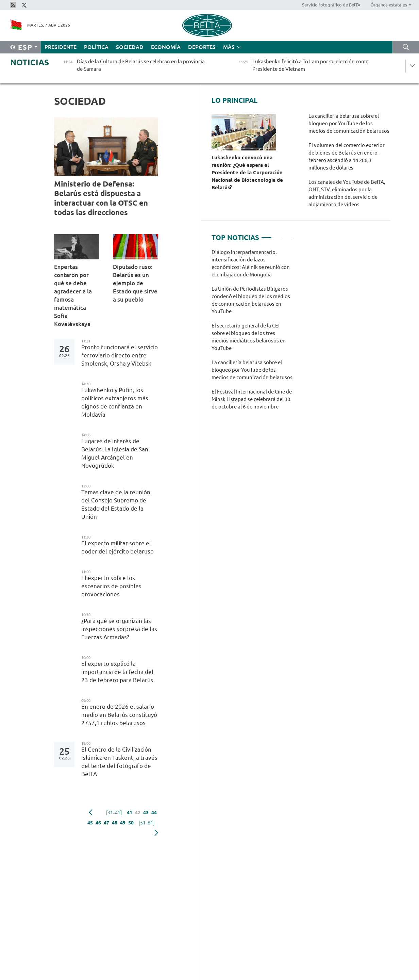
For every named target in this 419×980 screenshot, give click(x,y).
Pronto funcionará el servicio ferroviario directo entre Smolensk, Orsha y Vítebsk (120, 355)
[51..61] (147, 823)
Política (96, 47)
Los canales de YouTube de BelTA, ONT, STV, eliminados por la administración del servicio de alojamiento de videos (347, 193)
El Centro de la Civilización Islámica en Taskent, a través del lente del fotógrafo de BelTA (119, 762)
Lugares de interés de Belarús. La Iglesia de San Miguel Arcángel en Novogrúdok (115, 453)
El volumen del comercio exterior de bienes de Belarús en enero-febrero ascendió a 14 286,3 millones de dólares (347, 156)
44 (154, 813)
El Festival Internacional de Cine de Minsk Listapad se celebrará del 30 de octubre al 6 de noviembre (252, 399)
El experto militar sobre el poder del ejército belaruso (120, 547)
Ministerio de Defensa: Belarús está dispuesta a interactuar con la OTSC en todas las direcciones (101, 198)
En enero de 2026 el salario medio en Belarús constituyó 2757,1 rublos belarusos (119, 715)
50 (131, 823)
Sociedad (130, 47)
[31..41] (114, 813)
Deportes (202, 47)
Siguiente (156, 833)
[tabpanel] (252, 333)
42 (138, 813)
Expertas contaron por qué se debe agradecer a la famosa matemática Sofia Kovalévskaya (73, 295)
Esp (25, 47)
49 (123, 823)
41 (130, 813)
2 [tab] (277, 235)
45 (90, 823)
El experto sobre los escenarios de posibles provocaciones (111, 586)
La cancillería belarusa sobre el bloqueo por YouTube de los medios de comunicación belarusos (349, 123)
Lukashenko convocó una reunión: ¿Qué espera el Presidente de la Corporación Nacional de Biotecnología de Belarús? (247, 172)
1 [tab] (266, 235)
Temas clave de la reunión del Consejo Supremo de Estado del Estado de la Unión (116, 504)
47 (106, 823)
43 (146, 813)
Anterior (91, 813)
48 (115, 823)
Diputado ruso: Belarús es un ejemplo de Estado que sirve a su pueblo (135, 283)
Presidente (61, 47)
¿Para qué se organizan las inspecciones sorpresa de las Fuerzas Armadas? (119, 629)
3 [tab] (288, 235)
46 (98, 823)
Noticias (30, 62)
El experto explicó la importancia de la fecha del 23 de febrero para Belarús (119, 672)
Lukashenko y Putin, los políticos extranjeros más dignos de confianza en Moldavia (115, 402)
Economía (166, 47)
